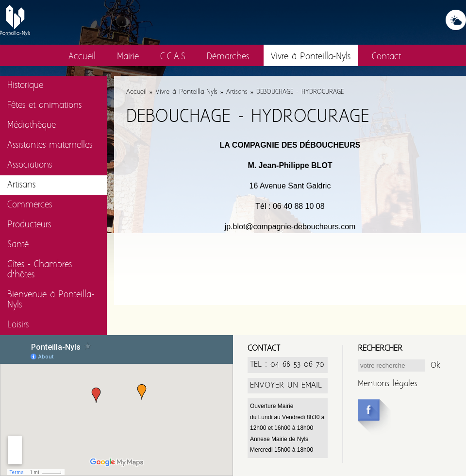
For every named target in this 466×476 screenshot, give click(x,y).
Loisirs (18, 325)
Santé (18, 245)
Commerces (30, 205)
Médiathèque (32, 126)
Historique (25, 86)
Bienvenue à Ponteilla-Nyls (51, 300)
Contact (386, 57)
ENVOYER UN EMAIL (286, 385)
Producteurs (29, 225)
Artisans (21, 185)
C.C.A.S (173, 57)
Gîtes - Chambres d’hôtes (40, 270)
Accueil (82, 57)
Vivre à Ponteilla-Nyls (310, 57)
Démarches (228, 57)
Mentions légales (388, 384)
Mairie (128, 57)
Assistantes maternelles (50, 145)
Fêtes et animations (44, 106)
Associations (30, 165)
